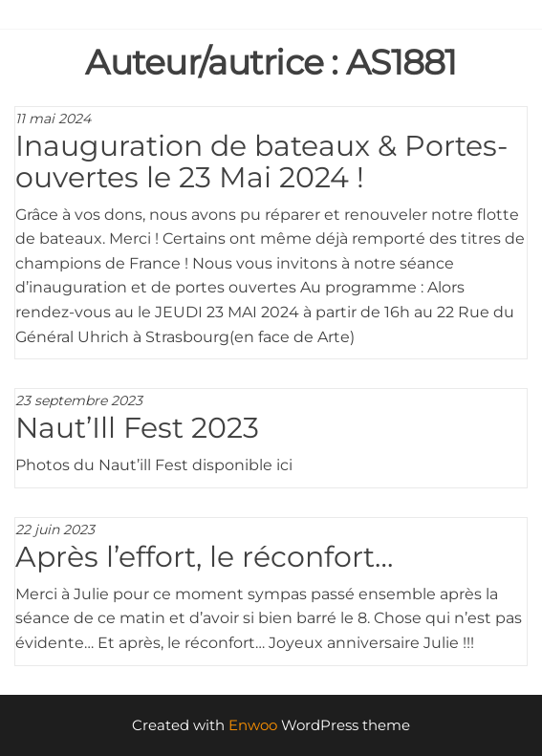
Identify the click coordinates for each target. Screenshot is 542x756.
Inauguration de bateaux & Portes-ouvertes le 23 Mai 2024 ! (261, 162)
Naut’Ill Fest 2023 (137, 428)
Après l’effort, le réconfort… (204, 557)
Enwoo (253, 725)
